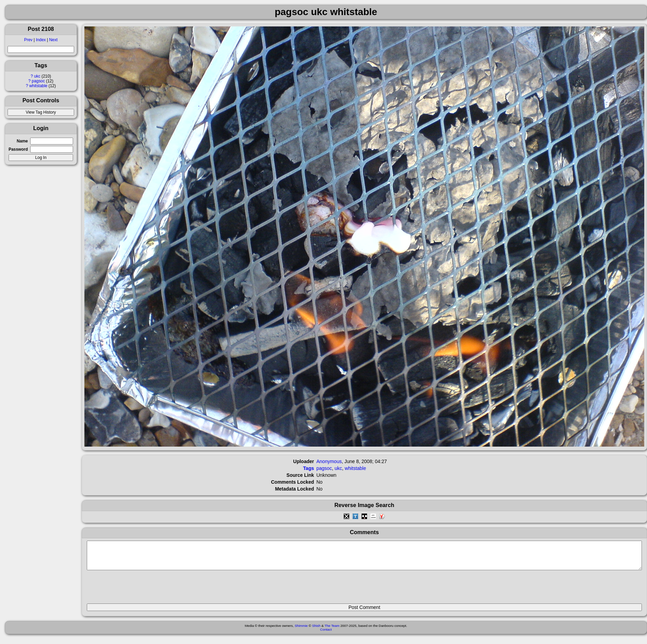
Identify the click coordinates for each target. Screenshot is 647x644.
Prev (28, 40)
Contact (326, 635)
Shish (316, 631)
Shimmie (301, 631)
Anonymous (329, 461)
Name (22, 141)
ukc (37, 76)
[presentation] (139, 590)
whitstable (38, 86)
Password (18, 149)
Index (41, 40)
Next (53, 40)
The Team (332, 631)
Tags (309, 468)
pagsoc (38, 81)
